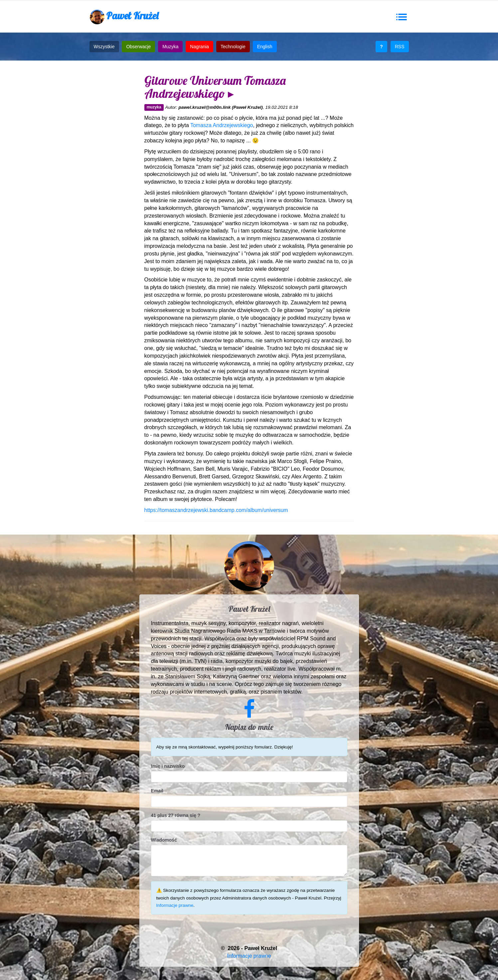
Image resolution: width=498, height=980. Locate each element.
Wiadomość (164, 840)
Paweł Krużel (124, 17)
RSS (400, 47)
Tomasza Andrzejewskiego (222, 125)
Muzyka (170, 47)
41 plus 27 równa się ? (176, 815)
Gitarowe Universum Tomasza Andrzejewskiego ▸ (215, 87)
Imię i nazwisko (168, 766)
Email (157, 791)
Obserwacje (138, 47)
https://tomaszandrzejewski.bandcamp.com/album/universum (216, 510)
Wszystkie (104, 47)
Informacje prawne (175, 905)
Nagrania (199, 47)
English (265, 47)
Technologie (233, 47)
